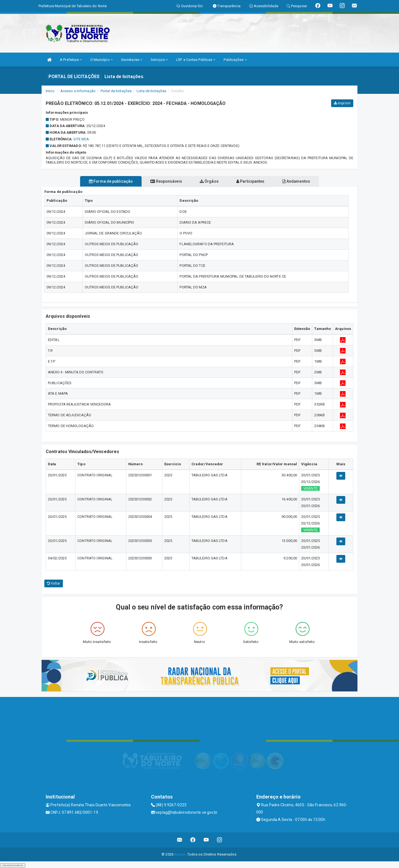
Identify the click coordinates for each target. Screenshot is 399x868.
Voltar (54, 583)
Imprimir (342, 103)
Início (50, 91)
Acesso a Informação (78, 91)
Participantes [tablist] (256, 181)
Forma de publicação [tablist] (100, 181)
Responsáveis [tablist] (161, 181)
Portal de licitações (116, 91)
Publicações (235, 60)
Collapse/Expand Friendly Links (13, 865)
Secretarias (132, 60)
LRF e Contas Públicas (196, 60)
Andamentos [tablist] (307, 181)
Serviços (159, 60)
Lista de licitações (151, 91)
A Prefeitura (71, 60)
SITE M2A (81, 139)
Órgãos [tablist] (209, 181)
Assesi (180, 854)
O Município (102, 60)
